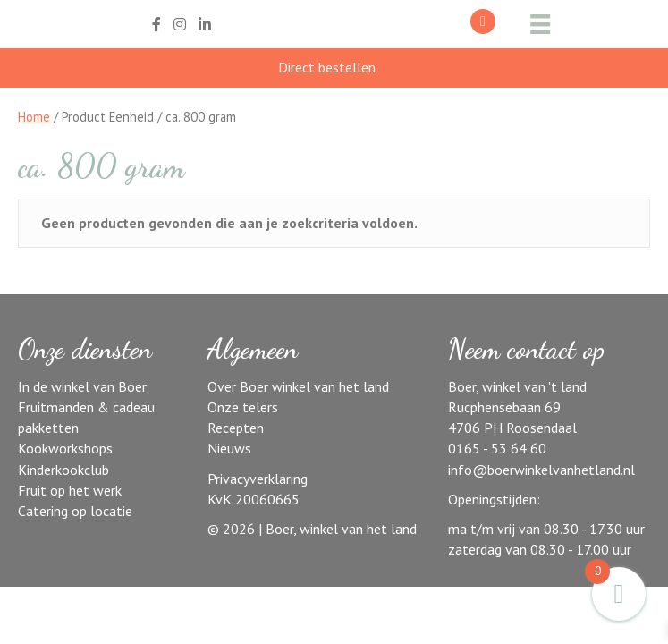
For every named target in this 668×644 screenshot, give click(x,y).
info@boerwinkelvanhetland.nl (541, 470)
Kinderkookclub (63, 470)
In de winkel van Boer (82, 386)
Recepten (236, 428)
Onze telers (243, 407)
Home (34, 117)
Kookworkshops (65, 448)
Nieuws (229, 448)
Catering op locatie (75, 511)
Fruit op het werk (70, 490)
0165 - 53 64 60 (497, 448)
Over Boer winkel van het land (298, 386)
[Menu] (537, 24)
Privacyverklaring (258, 479)
